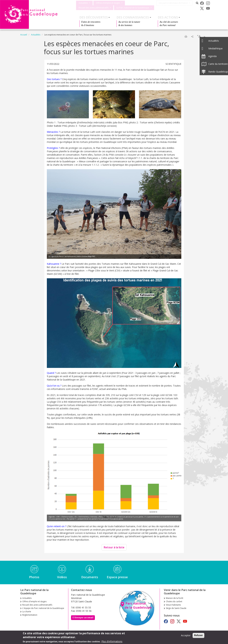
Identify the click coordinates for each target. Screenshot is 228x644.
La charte (27, 612)
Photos (34, 577)
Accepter (186, 635)
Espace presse (117, 577)
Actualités (83, 3)
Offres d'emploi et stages (108, 3)
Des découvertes (94, 17)
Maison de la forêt (175, 598)
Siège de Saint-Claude (176, 608)
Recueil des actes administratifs (94, 8)
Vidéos (62, 577)
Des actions (168, 17)
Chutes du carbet (174, 601)
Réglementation (30, 615)
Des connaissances (133, 17)
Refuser (198, 635)
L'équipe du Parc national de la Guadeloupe (43, 608)
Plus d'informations (112, 641)
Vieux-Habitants (173, 605)
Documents (90, 577)
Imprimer (186, 36)
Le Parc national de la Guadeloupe (133, 8)
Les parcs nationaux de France (175, 3)
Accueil (24, 35)
